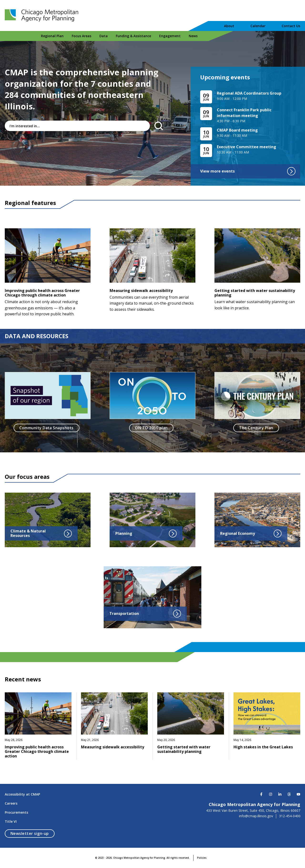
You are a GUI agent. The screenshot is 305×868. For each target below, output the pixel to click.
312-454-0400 (290, 816)
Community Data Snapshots (46, 428)
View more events (248, 171)
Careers (11, 803)
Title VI (11, 821)
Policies (202, 858)
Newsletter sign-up (33, 833)
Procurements (16, 812)
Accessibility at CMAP (22, 794)
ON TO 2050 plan (151, 428)
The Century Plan (256, 428)
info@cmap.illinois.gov (256, 816)
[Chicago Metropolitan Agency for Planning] (43, 15)
